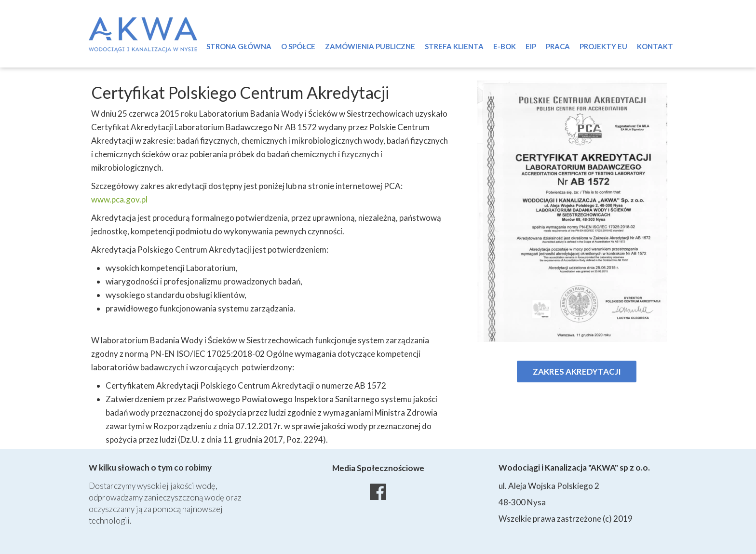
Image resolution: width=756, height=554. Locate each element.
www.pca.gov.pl (119, 199)
